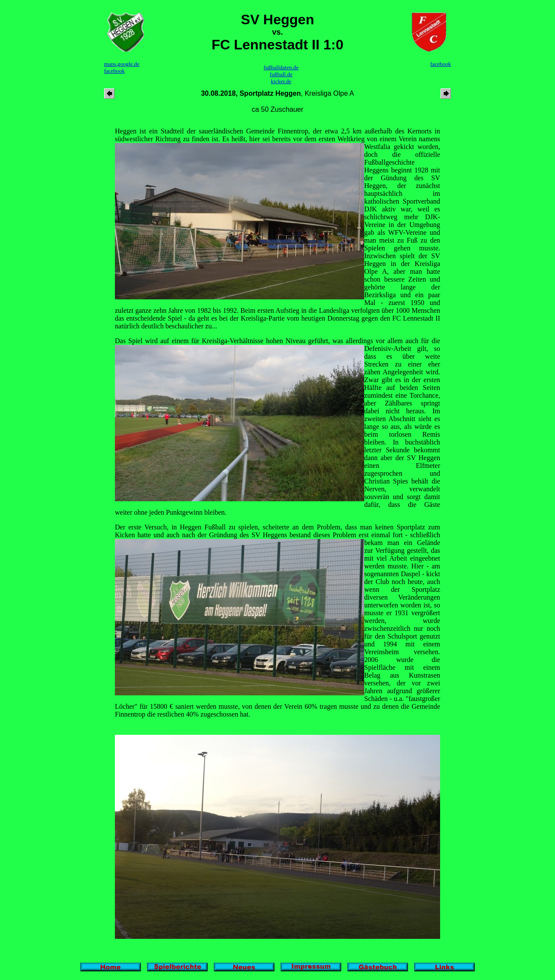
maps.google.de (122, 64)
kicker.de (281, 81)
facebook (114, 71)
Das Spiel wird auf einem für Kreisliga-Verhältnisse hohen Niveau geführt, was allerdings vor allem (260, 341)
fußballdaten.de (281, 67)
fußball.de (281, 74)
